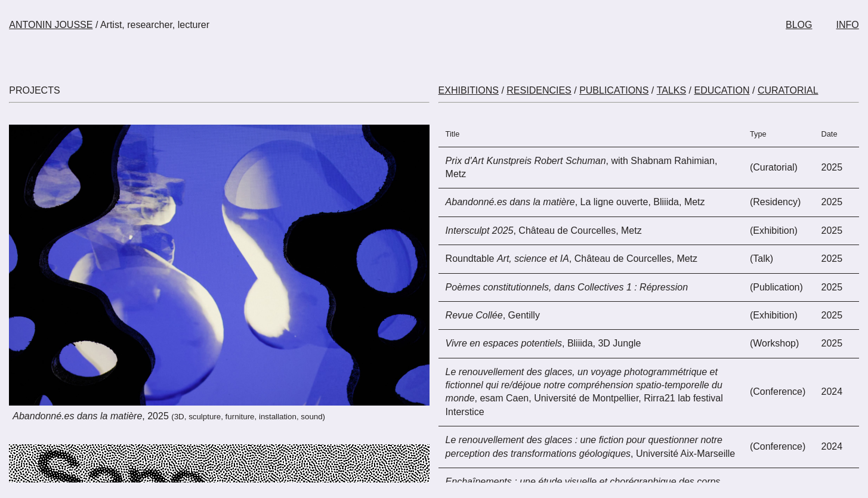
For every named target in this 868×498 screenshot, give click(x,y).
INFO (848, 25)
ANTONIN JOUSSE (51, 25)
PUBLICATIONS (614, 90)
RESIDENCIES (539, 90)
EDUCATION (722, 90)
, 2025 (169, 416)
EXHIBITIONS (469, 90)
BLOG (799, 25)
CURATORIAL (788, 90)
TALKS (672, 90)
